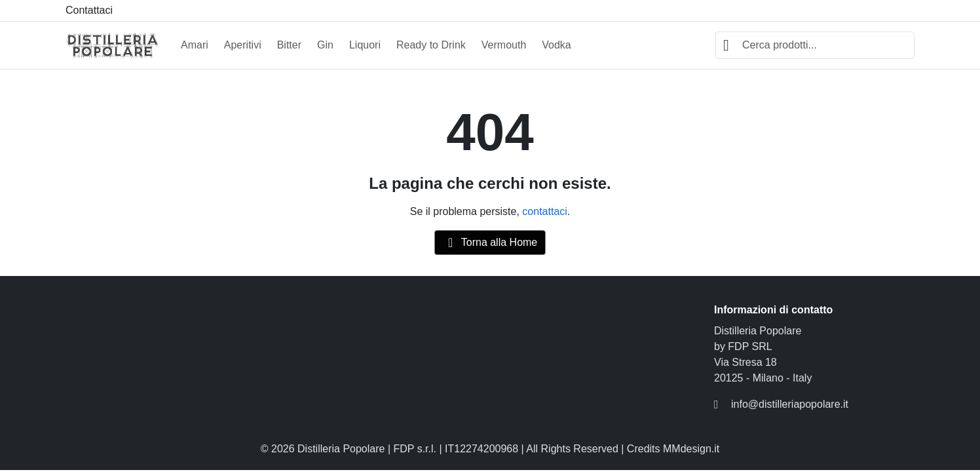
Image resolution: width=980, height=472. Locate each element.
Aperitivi (243, 45)
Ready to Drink (431, 45)
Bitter (289, 45)
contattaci (544, 211)
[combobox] (815, 45)
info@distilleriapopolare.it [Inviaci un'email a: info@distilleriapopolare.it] (790, 404)
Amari (195, 45)
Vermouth (504, 45)
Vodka (556, 45)
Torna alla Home (490, 243)
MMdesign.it (691, 449)
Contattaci (89, 10)
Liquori (365, 45)
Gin (325, 45)
